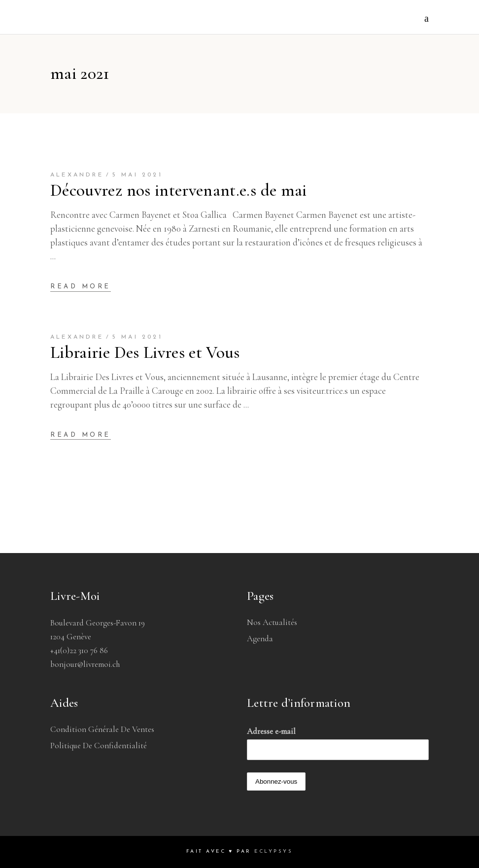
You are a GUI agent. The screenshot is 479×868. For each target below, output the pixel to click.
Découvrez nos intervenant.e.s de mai (179, 190)
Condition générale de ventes (102, 729)
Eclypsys (274, 851)
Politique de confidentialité (99, 746)
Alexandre (77, 175)
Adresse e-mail (271, 731)
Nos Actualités (272, 622)
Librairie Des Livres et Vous (145, 352)
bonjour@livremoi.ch (85, 664)
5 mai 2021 (137, 175)
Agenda (260, 639)
